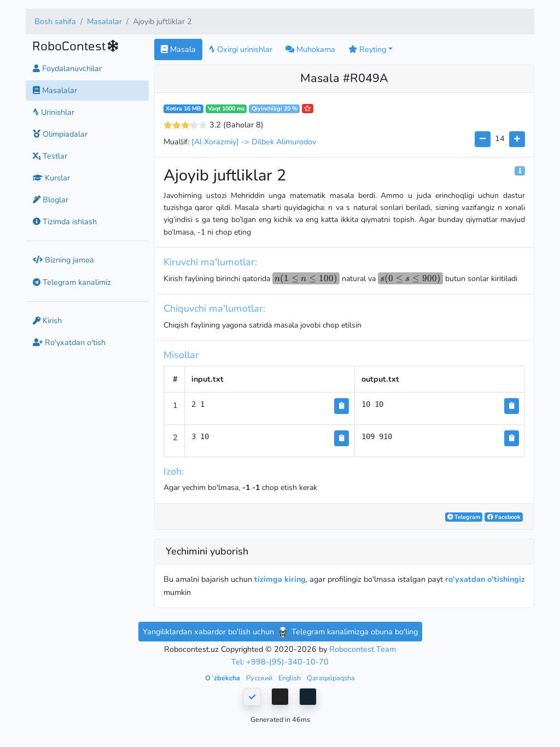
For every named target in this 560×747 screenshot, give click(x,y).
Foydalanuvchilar (67, 68)
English (290, 678)
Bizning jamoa (63, 260)
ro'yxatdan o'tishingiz (485, 579)
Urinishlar (54, 112)
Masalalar (104, 21)
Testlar (50, 156)
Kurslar (51, 178)
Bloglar (51, 200)
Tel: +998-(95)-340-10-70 (280, 662)
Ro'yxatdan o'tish (69, 342)
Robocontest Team (363, 649)
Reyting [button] (367, 49)
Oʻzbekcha (223, 678)
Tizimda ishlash (65, 221)
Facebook (504, 517)
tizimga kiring (280, 579)
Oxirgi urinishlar (241, 49)
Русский (260, 678)
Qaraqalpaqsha (331, 678)
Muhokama (310, 49)
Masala (178, 49)
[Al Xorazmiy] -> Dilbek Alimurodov (254, 142)
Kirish (47, 320)
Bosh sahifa (55, 21)
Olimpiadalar (60, 134)
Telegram (464, 517)
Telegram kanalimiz (72, 282)
